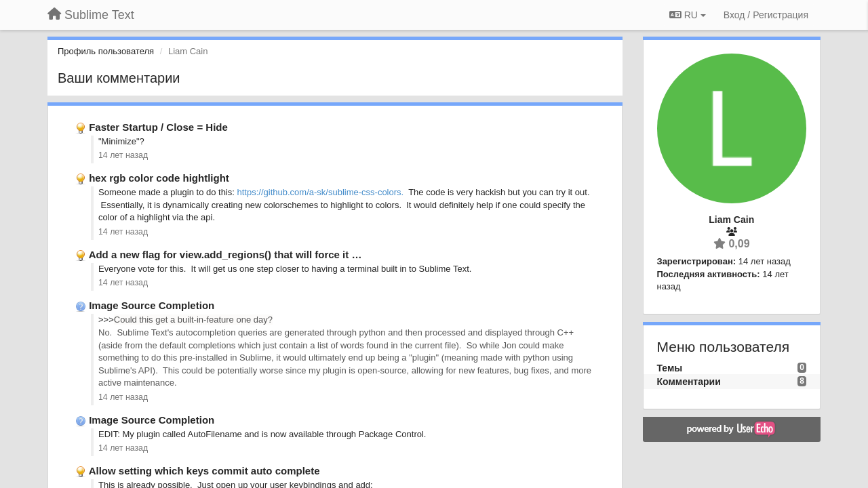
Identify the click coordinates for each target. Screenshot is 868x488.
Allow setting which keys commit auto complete (204, 471)
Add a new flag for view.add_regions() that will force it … (225, 255)
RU (688, 15)
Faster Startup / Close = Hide (158, 127)
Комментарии (689, 382)
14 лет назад (123, 155)
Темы (670, 368)
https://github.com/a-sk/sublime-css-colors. (321, 192)
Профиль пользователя (106, 51)
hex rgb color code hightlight (159, 178)
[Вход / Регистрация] (766, 15)
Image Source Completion (152, 305)
